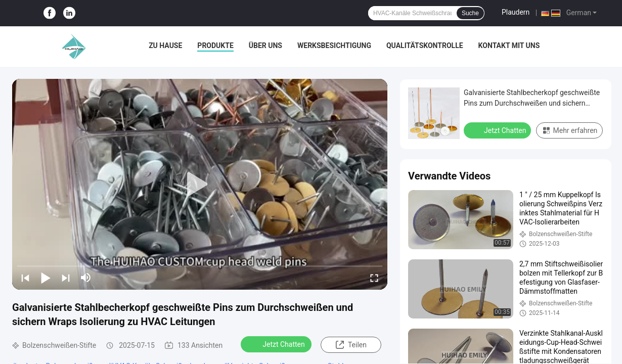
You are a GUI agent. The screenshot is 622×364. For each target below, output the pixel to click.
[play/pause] (46, 278)
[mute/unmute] (86, 278)
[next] (66, 278)
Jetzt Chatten (277, 344)
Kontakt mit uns (509, 45)
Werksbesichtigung (334, 45)
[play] (200, 185)
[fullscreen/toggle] (374, 278)
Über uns (265, 45)
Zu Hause (165, 45)
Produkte (215, 45)
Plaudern (516, 12)
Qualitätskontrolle (425, 45)
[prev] (25, 278)
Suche (470, 13)
